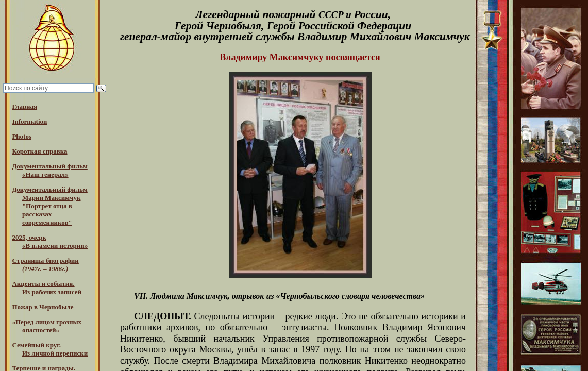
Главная (24, 106)
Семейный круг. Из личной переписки (50, 349)
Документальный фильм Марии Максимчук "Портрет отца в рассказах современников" (49, 206)
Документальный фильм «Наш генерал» (49, 170)
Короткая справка (39, 151)
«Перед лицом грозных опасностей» (47, 326)
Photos (22, 136)
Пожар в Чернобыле (43, 307)
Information (29, 121)
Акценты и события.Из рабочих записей (47, 288)
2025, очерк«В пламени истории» (50, 241)
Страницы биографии (45, 265)
